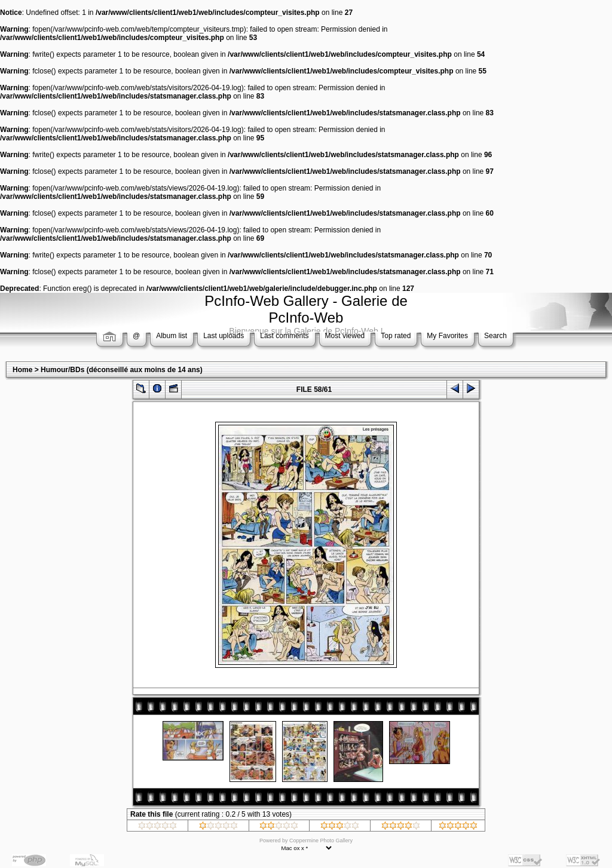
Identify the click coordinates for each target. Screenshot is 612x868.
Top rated (396, 336)
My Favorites (447, 336)
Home (22, 370)
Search (495, 336)
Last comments (284, 336)
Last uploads (224, 336)
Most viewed (345, 336)
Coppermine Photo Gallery (321, 841)
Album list (172, 336)
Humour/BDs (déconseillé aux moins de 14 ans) (122, 370)
